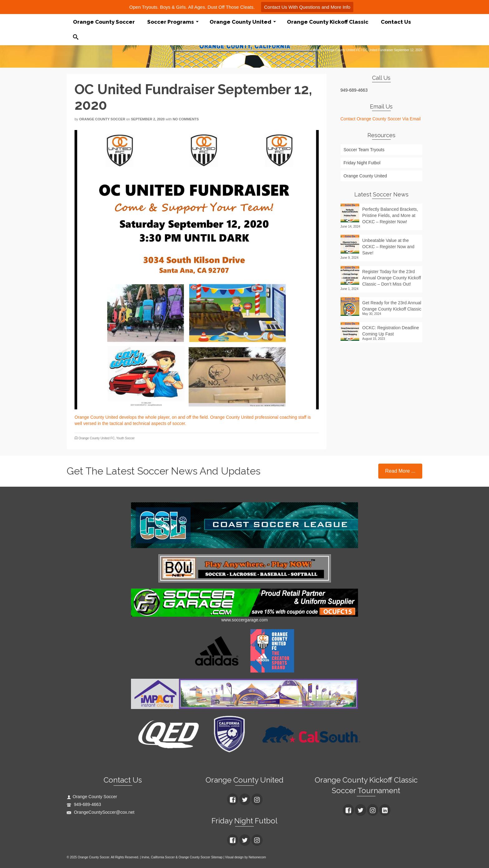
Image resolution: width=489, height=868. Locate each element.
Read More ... (400, 471)
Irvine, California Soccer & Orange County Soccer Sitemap (182, 857)
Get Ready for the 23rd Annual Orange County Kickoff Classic (392, 306)
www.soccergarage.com (245, 620)
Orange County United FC (97, 438)
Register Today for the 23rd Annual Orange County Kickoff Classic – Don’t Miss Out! (392, 278)
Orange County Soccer (102, 119)
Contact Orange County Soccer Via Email (381, 119)
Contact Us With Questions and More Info (307, 7)
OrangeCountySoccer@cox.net (101, 812)
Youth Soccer (126, 438)
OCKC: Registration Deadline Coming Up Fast (391, 331)
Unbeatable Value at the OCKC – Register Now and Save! (388, 247)
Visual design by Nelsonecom (246, 857)
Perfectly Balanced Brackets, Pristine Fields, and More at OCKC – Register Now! (390, 215)
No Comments (186, 119)
